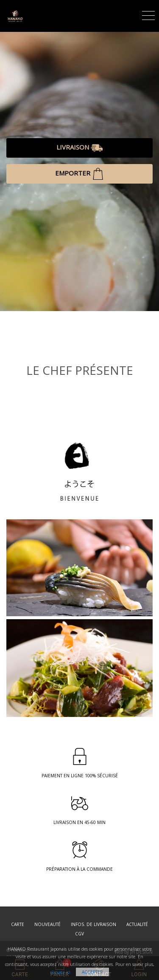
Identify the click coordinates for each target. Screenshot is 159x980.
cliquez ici (60, 972)
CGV (79, 934)
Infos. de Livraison (93, 924)
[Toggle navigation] (148, 14)
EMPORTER (79, 174)
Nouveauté (47, 924)
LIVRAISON (79, 148)
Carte (18, 924)
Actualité (137, 924)
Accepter (92, 972)
